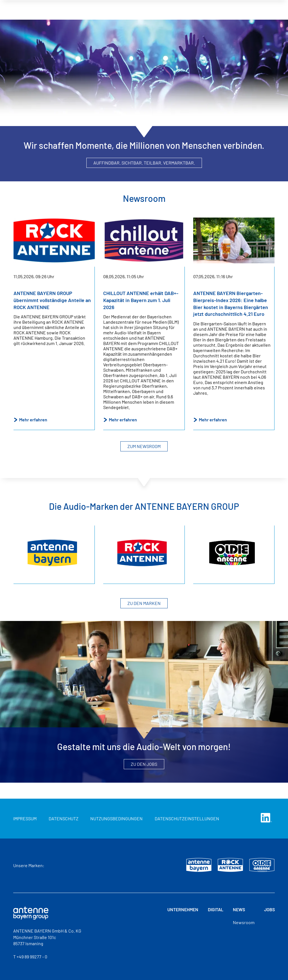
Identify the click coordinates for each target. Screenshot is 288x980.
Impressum (25, 818)
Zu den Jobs (144, 764)
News (221, 6)
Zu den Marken (144, 603)
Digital (193, 6)
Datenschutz (64, 818)
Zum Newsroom (144, 446)
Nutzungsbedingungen (116, 818)
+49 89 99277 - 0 (32, 957)
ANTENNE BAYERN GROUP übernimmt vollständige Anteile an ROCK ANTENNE (52, 300)
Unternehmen (155, 6)
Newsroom (244, 922)
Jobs (246, 6)
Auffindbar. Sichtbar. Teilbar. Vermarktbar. (144, 163)
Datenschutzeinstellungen (187, 818)
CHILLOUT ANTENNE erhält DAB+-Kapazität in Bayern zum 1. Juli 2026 (141, 300)
